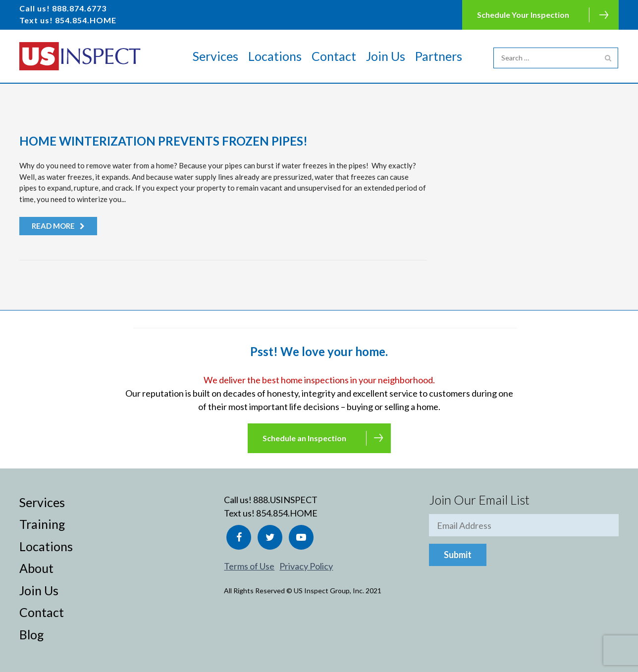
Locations (275, 56)
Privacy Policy (306, 566)
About (36, 568)
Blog (32, 634)
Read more (53, 226)
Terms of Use (249, 566)
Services (215, 56)
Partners (439, 56)
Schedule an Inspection (304, 438)
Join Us (386, 56)
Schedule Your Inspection (523, 15)
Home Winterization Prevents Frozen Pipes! (163, 141)
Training (42, 524)
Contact (334, 56)
